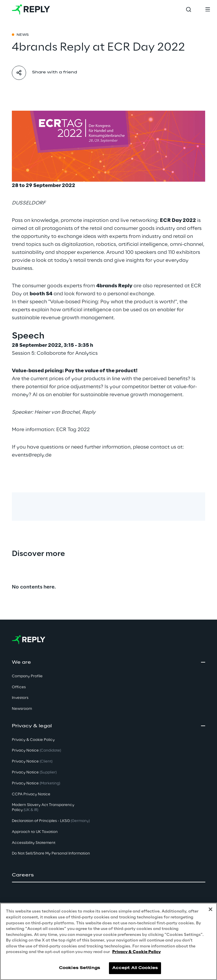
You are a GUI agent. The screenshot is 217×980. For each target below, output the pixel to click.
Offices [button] (19, 687)
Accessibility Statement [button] (34, 843)
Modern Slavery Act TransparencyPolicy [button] (43, 807)
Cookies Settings (79, 968)
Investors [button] (20, 698)
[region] (108, 941)
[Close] (210, 909)
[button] (108, 875)
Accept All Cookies (135, 968)
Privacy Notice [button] (36, 751)
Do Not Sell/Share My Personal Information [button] (51, 854)
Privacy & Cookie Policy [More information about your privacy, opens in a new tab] (136, 952)
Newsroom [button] (22, 709)
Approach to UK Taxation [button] (35, 832)
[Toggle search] (189, 9)
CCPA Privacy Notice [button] (31, 794)
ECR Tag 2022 (73, 430)
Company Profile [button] (27, 676)
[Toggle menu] (208, 9)
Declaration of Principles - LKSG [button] (51, 821)
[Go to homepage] (31, 9)
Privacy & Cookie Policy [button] (33, 740)
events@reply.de (32, 455)
